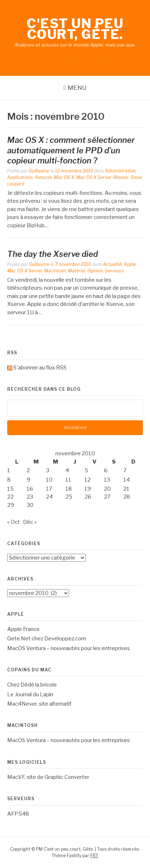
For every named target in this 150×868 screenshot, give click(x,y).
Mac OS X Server (94, 177)
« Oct (13, 522)
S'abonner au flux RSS (40, 368)
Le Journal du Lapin (30, 694)
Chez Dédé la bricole (32, 685)
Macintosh (55, 271)
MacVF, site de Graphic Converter (48, 777)
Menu (77, 88)
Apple (130, 264)
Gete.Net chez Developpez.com (47, 639)
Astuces (43, 177)
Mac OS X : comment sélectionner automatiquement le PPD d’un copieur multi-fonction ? (71, 150)
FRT (94, 856)
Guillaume (39, 171)
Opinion (95, 271)
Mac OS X (64, 177)
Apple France (23, 629)
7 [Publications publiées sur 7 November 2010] (125, 470)
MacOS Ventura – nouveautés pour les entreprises (69, 648)
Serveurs (114, 271)
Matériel (77, 271)
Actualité (112, 264)
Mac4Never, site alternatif (39, 704)
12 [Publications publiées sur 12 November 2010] (88, 480)
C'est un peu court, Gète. (75, 29)
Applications (20, 177)
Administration (120, 171)
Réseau (121, 177)
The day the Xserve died (53, 254)
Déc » (30, 522)
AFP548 (18, 814)
